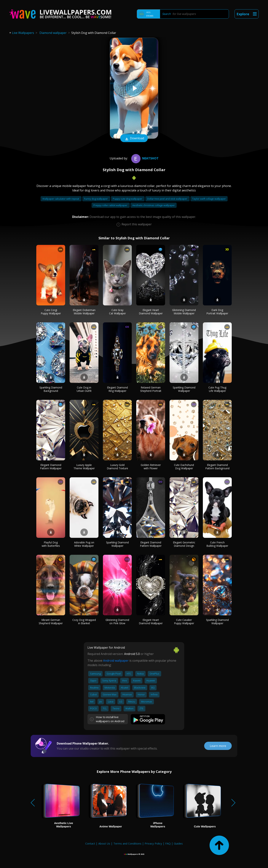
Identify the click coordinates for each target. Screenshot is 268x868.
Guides (178, 843)
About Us (104, 843)
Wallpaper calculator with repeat (61, 199)
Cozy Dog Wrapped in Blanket (84, 622)
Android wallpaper (116, 661)
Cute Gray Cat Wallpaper (117, 312)
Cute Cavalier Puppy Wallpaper (184, 622)
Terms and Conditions (127, 843)
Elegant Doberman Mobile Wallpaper (84, 312)
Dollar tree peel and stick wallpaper (167, 199)
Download (134, 139)
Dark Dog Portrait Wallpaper (217, 312)
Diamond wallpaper (53, 33)
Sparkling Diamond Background (51, 389)
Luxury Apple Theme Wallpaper (84, 467)
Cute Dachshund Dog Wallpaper (184, 467)
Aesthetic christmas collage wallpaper (154, 205)
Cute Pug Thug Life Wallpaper (217, 389)
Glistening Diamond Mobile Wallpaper (184, 312)
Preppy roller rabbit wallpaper (111, 205)
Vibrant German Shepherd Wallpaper (51, 622)
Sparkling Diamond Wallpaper (184, 389)
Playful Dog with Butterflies (51, 544)
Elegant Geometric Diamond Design (184, 544)
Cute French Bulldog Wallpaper (217, 544)
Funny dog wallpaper (96, 199)
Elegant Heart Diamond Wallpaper (151, 312)
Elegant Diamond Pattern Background (217, 467)
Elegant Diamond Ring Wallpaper (117, 389)
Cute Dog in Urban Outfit (84, 389)
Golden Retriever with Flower (151, 467)
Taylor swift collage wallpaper (209, 199)
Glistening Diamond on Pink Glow (117, 622)
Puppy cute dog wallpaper (128, 199)
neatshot (144, 158)
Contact (90, 843)
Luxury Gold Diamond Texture (117, 467)
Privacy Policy (153, 843)
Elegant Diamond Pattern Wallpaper (51, 467)
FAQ (168, 843)
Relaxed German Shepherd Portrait (151, 389)
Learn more (218, 746)
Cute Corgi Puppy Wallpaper (51, 312)
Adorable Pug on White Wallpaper (84, 544)
